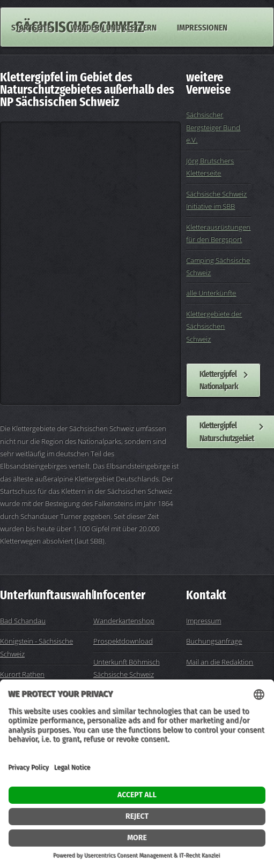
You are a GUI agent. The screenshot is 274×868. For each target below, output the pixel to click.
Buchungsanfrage (214, 641)
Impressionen (202, 27)
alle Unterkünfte (211, 293)
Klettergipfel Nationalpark (219, 380)
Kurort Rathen (22, 674)
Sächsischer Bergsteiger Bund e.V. (213, 127)
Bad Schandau (23, 621)
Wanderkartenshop (124, 621)
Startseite (31, 27)
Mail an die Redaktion (220, 662)
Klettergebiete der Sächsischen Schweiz (214, 326)
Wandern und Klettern (114, 27)
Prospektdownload (123, 641)
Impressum (203, 621)
